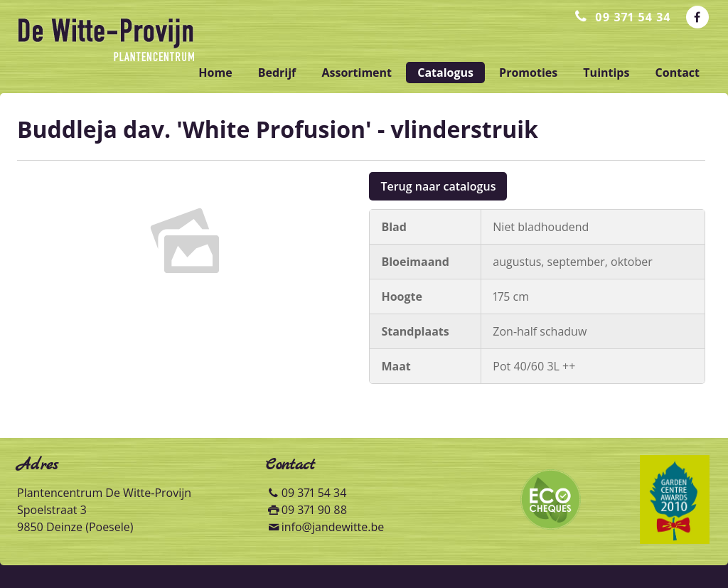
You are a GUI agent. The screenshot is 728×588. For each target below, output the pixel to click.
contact (678, 73)
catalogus (445, 73)
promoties (528, 73)
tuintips (606, 73)
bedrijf (277, 73)
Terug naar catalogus (438, 186)
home (215, 73)
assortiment (357, 73)
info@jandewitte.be (333, 527)
